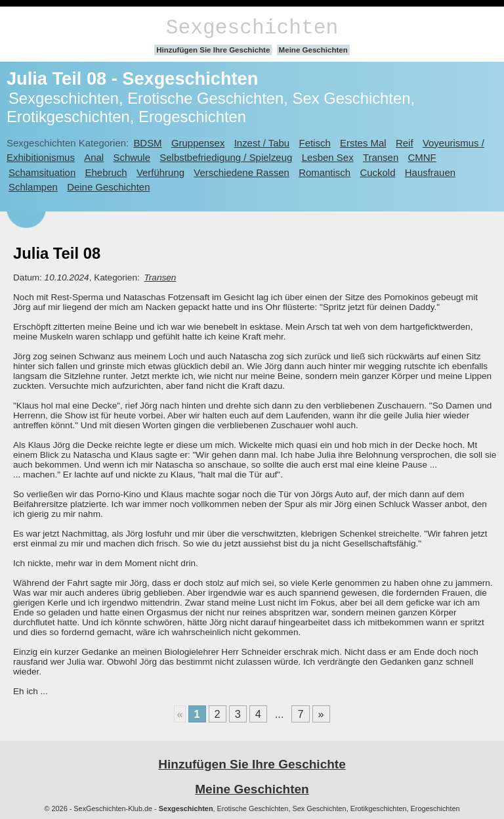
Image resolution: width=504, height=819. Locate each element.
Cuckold (377, 172)
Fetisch (315, 143)
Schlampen (33, 187)
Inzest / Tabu (262, 143)
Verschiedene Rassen (241, 172)
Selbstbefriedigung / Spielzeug (226, 157)
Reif (405, 143)
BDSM (147, 143)
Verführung (160, 172)
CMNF (422, 157)
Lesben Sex (328, 157)
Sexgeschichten (252, 28)
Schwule (132, 157)
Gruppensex (198, 143)
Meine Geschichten (313, 50)
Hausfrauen (430, 172)
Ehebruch (106, 172)
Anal (94, 157)
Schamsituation (42, 172)
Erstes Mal (363, 143)
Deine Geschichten (108, 187)
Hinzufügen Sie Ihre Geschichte (213, 50)
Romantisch (325, 172)
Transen (381, 157)
